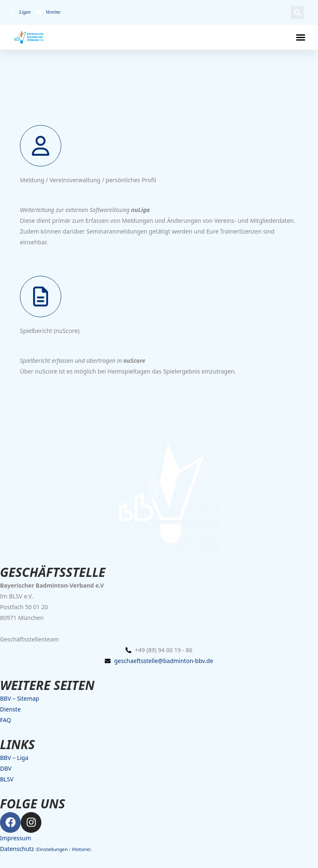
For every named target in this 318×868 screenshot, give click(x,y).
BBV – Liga (14, 758)
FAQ (6, 720)
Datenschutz (17, 849)
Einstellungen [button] (52, 849)
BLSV (7, 779)
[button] (297, 12)
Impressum (16, 838)
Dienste (10, 709)
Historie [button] (81, 849)
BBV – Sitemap (20, 698)
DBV (6, 768)
